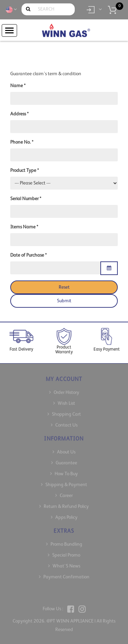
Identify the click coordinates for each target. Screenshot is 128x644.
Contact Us (66, 422)
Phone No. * (22, 142)
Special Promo (66, 552)
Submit (64, 301)
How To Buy (66, 471)
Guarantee (66, 460)
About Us (66, 449)
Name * (18, 86)
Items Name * (24, 227)
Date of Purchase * (29, 255)
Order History (66, 390)
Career (66, 493)
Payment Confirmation (66, 574)
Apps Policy (66, 515)
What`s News (66, 563)
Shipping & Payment (66, 482)
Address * (19, 114)
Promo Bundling (66, 542)
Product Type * (25, 171)
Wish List (66, 401)
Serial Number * (26, 199)
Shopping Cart (66, 412)
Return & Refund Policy (66, 504)
